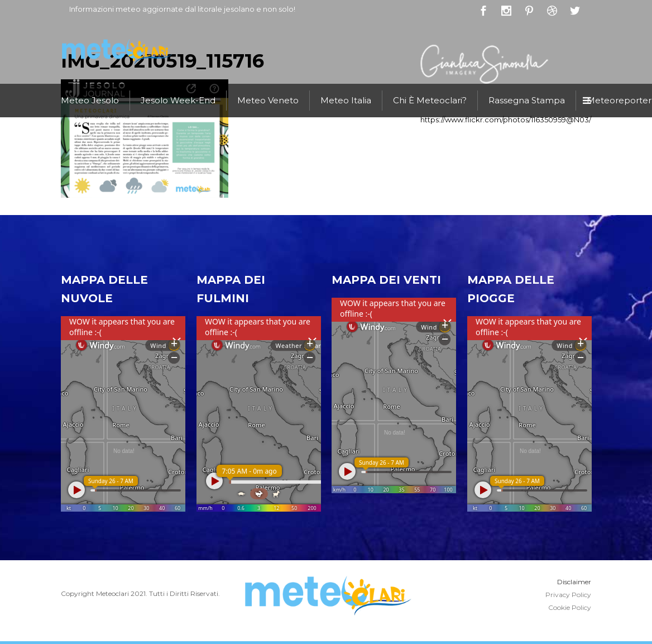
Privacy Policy (568, 595)
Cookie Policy (570, 607)
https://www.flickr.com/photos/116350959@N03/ (506, 120)
